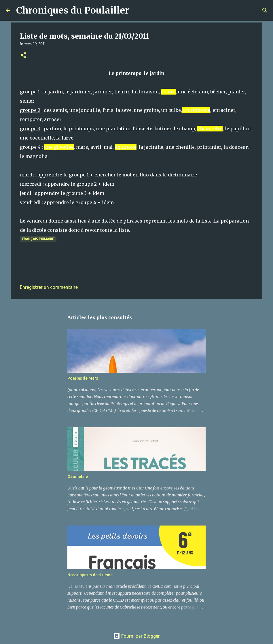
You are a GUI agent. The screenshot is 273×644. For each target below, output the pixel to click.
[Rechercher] (137, 10)
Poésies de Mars (83, 378)
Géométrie (78, 477)
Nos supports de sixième (90, 575)
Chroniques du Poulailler (73, 10)
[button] (23, 55)
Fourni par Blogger (136, 636)
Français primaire (38, 239)
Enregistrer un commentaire (49, 287)
